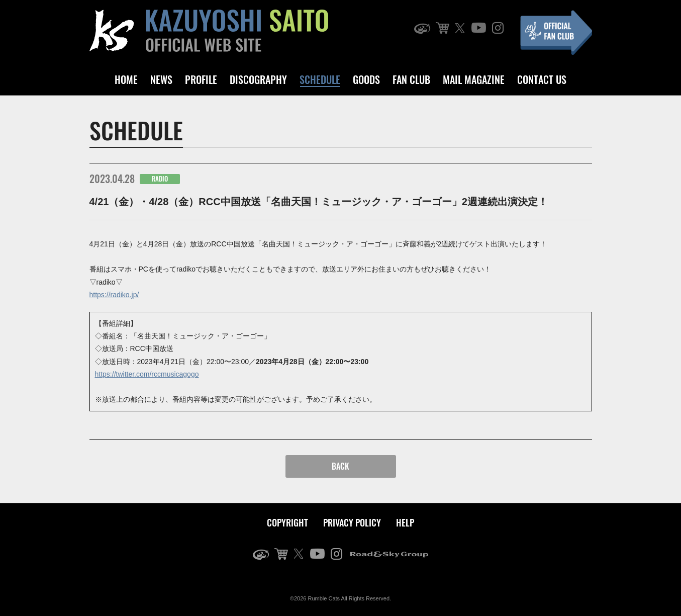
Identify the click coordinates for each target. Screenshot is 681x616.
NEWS (161, 79)
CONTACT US (542, 79)
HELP (405, 522)
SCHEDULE (320, 79)
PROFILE (201, 79)
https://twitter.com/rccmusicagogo (147, 374)
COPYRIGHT (287, 522)
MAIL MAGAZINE (474, 79)
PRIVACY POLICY (352, 522)
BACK (340, 466)
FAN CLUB (411, 79)
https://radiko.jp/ (114, 295)
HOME (126, 79)
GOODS (366, 79)
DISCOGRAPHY (258, 79)
